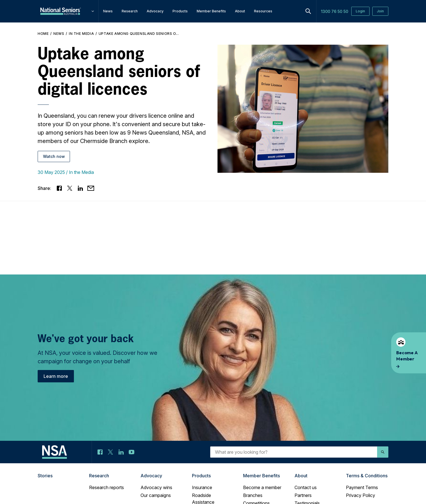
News (59, 34)
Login (360, 11)
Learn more (56, 376)
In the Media (81, 34)
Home (43, 34)
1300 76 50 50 (335, 11)
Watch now (54, 156)
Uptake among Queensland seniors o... (139, 34)
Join (380, 11)
